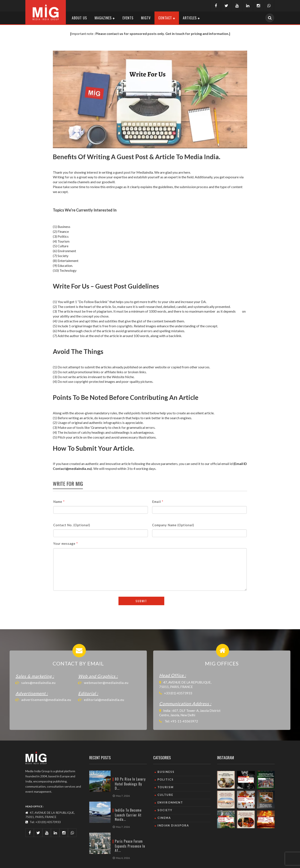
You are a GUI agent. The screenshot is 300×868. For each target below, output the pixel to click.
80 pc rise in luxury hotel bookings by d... (130, 784)
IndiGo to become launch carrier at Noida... (128, 815)
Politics (166, 779)
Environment (170, 802)
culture (165, 795)
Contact (165, 18)
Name (59, 502)
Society (165, 810)
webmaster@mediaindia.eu (106, 683)
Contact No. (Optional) (72, 525)
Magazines (103, 18)
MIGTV (146, 18)
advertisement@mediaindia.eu (46, 700)
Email (158, 502)
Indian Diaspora (173, 825)
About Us (79, 18)
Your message (66, 543)
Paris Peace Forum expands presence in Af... (130, 846)
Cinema (164, 818)
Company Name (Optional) (173, 525)
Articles (190, 18)
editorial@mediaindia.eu (104, 700)
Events (128, 18)
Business (166, 772)
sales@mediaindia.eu (38, 683)
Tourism (166, 787)
